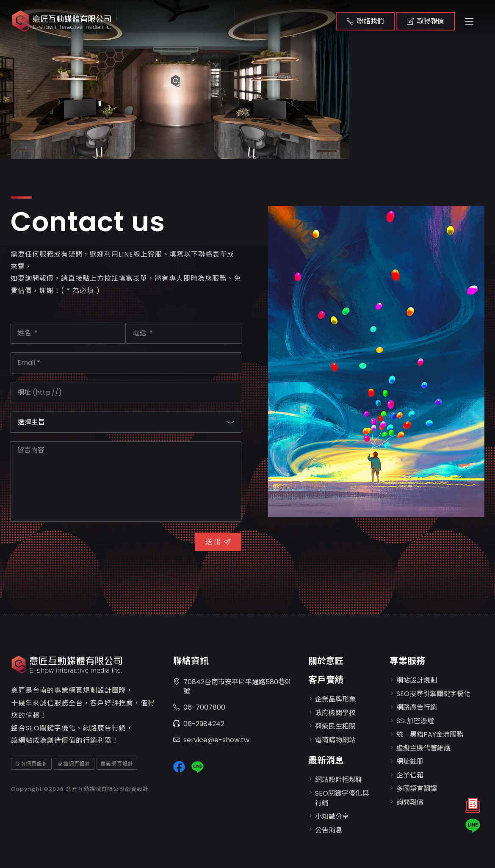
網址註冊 (410, 762)
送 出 (218, 542)
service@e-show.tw (211, 740)
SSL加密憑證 (415, 721)
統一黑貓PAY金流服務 (430, 734)
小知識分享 (332, 817)
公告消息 (329, 830)
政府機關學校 (335, 713)
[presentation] (75, 547)
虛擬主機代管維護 (423, 748)
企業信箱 (410, 775)
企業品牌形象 (335, 699)
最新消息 (326, 760)
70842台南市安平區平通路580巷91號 (232, 687)
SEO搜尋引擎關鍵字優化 (433, 694)
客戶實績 (326, 680)
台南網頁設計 (31, 764)
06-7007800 (199, 708)
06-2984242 (199, 724)
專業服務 (407, 661)
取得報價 (426, 21)
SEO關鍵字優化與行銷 (342, 798)
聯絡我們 (365, 21)
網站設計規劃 (417, 680)
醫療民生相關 (335, 726)
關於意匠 (326, 661)
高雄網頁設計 (74, 764)
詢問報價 (410, 802)
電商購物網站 (335, 740)
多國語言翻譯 (417, 789)
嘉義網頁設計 (117, 764)
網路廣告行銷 (417, 707)
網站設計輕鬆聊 (339, 780)
